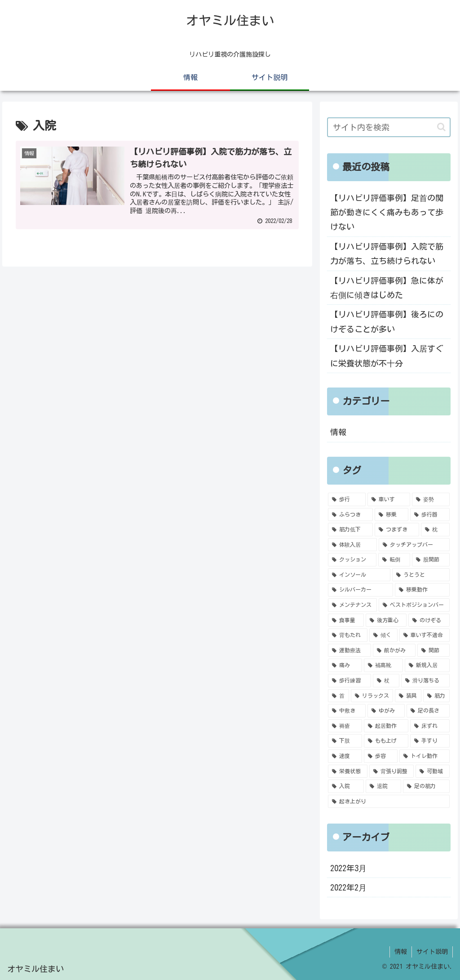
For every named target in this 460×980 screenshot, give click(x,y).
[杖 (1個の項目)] (386, 681)
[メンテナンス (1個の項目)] (352, 605)
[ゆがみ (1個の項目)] (386, 711)
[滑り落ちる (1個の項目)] (425, 681)
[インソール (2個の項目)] (359, 575)
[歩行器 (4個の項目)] (430, 515)
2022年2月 (348, 887)
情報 (338, 432)
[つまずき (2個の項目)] (397, 530)
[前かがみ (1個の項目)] (394, 650)
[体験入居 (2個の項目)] (352, 545)
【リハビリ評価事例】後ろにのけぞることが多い (387, 321)
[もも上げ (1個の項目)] (386, 741)
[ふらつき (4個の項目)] (350, 515)
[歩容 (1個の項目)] (381, 756)
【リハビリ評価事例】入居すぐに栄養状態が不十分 (387, 356)
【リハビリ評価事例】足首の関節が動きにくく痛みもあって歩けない (387, 212)
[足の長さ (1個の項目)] (428, 711)
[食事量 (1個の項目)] (346, 620)
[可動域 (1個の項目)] (432, 771)
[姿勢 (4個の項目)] (431, 499)
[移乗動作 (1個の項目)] (422, 590)
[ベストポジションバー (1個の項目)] (414, 605)
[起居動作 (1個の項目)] (386, 726)
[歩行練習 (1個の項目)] (349, 681)
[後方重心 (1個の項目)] (386, 620)
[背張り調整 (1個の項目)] (391, 771)
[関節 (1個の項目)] (433, 650)
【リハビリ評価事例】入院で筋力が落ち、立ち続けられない (387, 254)
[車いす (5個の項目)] (389, 499)
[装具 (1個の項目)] (408, 696)
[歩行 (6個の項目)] (347, 499)
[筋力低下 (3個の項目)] (350, 530)
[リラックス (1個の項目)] (372, 696)
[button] (441, 127)
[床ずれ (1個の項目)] (430, 726)
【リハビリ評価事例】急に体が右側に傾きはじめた (387, 288)
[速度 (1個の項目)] (345, 756)
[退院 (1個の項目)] (383, 786)
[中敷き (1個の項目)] (347, 711)
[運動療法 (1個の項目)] (349, 650)
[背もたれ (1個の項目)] (347, 635)
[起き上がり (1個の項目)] (389, 802)
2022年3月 (348, 868)
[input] (389, 127)
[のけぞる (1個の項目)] (429, 620)
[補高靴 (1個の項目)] (383, 665)
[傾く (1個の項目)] (383, 635)
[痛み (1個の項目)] (345, 665)
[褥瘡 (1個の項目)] (345, 726)
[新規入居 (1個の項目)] (427, 665)
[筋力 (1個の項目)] (436, 696)
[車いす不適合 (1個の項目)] (424, 635)
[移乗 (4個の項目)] (391, 515)
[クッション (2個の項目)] (352, 560)
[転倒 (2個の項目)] (394, 560)
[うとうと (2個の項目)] (421, 575)
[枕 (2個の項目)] (435, 530)
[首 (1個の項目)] (338, 696)
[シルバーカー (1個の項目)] (360, 590)
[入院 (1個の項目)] (346, 786)
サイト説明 (432, 952)
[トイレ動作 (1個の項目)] (424, 756)
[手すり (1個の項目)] (430, 741)
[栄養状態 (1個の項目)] (347, 771)
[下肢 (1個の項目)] (345, 741)
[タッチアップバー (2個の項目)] (414, 545)
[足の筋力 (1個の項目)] (426, 786)
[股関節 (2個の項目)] (431, 560)
